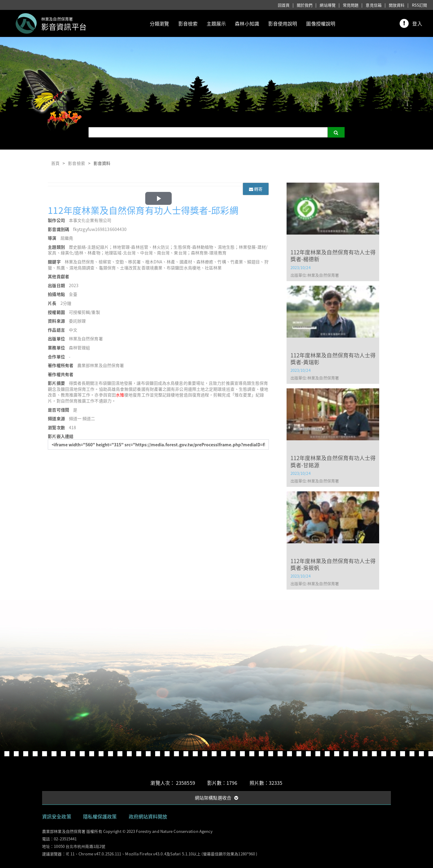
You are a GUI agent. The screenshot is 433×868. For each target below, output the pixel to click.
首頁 (55, 163)
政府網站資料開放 (148, 816)
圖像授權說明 (321, 23)
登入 (417, 23)
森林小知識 (247, 23)
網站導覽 (327, 5)
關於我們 (305, 5)
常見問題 (351, 5)
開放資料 (397, 5)
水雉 (120, 395)
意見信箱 (373, 5)
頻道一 (75, 418)
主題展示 (216, 23)
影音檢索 (188, 23)
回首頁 (284, 5)
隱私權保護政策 (100, 816)
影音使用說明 (283, 23)
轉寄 (256, 189)
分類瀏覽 (159, 23)
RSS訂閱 (420, 5)
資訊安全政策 (57, 816)
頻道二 (89, 418)
